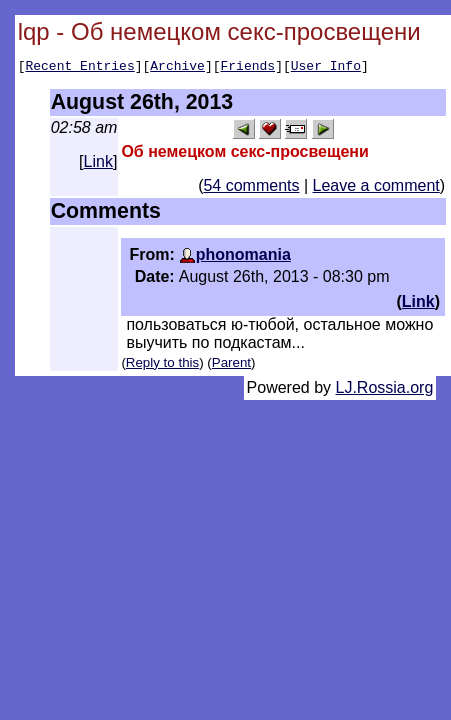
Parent (231, 365)
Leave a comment (376, 188)
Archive (177, 68)
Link (98, 164)
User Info (326, 68)
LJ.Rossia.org (385, 390)
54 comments (251, 188)
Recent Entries (79, 68)
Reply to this (162, 365)
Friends (248, 68)
